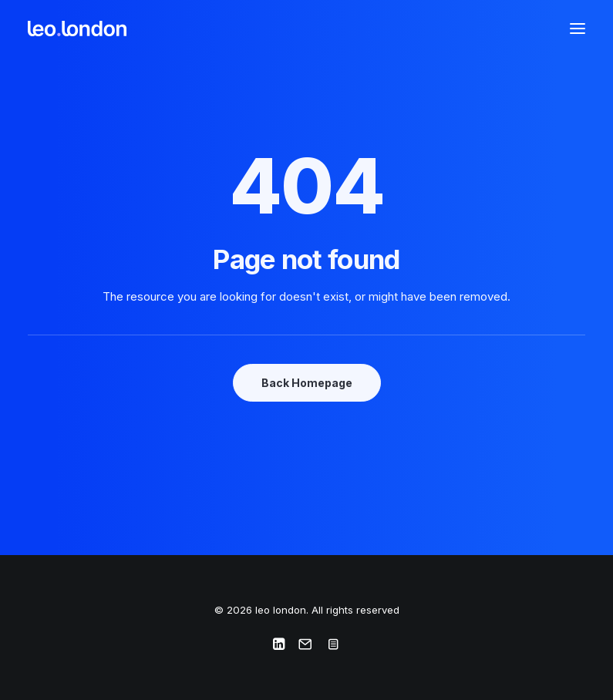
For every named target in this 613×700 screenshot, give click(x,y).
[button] (578, 29)
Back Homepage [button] (307, 383)
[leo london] (77, 29)
